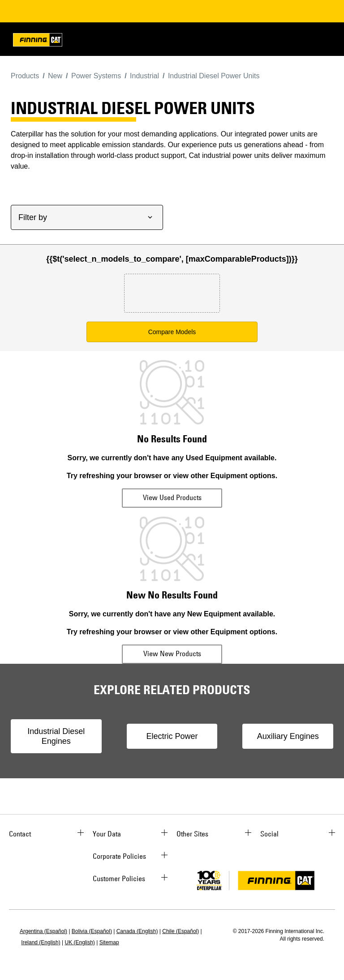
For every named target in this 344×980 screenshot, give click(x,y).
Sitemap (109, 942)
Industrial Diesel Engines (56, 736)
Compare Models (172, 332)
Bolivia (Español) (92, 931)
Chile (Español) (181, 931)
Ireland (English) (41, 942)
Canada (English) (137, 931)
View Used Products (172, 497)
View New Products (172, 653)
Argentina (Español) (43, 931)
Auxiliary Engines (288, 736)
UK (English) (80, 942)
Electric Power (172, 736)
